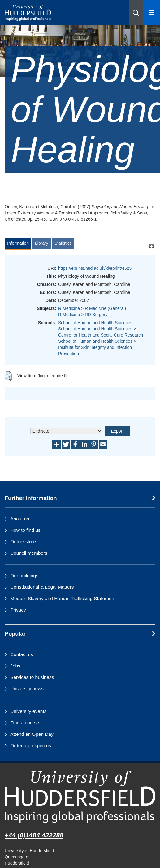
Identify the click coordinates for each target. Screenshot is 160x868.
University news (27, 689)
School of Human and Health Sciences (95, 323)
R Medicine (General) (105, 308)
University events (28, 711)
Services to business (32, 677)
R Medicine (69, 308)
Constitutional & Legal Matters (42, 587)
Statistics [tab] (63, 243)
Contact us (22, 654)
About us (20, 519)
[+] (151, 246)
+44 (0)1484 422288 (34, 835)
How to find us (25, 530)
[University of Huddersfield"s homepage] (80, 797)
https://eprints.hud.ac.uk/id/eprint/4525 (95, 268)
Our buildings (24, 576)
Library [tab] (42, 243)
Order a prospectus (31, 745)
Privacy (18, 610)
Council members (29, 553)
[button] (136, 12)
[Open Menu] (151, 12)
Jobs (15, 666)
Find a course (25, 723)
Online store (23, 542)
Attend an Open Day (32, 734)
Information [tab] (18, 243)
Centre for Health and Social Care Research (101, 335)
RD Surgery (96, 315)
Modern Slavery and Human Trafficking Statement (63, 598)
